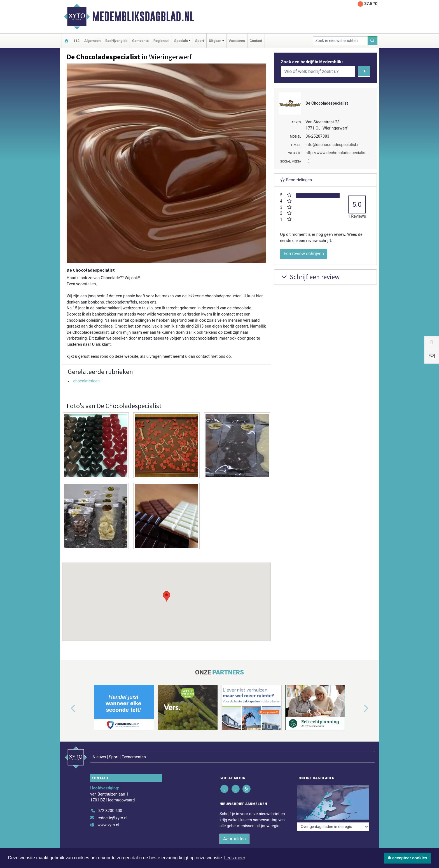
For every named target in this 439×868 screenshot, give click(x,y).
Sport (200, 41)
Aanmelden (234, 839)
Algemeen (92, 41)
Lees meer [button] (235, 858)
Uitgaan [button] (215, 41)
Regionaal (161, 41)
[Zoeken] (373, 41)
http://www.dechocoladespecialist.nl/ (339, 153)
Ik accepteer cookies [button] (408, 858)
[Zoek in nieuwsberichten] (340, 41)
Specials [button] (181, 41)
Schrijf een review (310, 277)
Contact (256, 41)
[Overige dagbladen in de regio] (333, 827)
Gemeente (140, 41)
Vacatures (237, 41)
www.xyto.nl (108, 825)
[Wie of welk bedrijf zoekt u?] (318, 71)
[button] (167, 596)
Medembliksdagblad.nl (143, 17)
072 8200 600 (110, 811)
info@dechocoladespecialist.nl (333, 145)
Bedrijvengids (116, 41)
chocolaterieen (86, 381)
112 (76, 41)
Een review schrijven (304, 254)
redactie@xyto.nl (112, 818)
